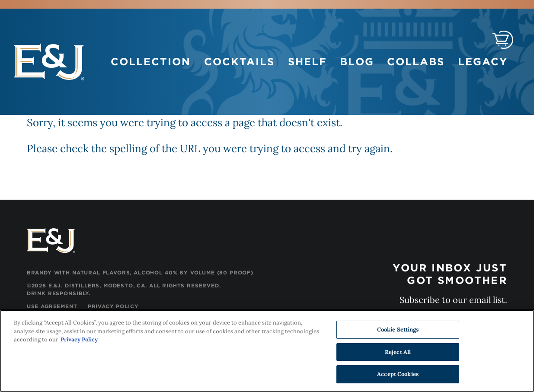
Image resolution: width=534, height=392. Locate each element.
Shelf (307, 62)
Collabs (416, 62)
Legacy (483, 62)
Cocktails (239, 62)
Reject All (398, 352)
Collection (151, 62)
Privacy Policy (113, 306)
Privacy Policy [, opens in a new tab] (79, 340)
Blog (357, 62)
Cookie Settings (398, 330)
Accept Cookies (398, 374)
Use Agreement (52, 306)
